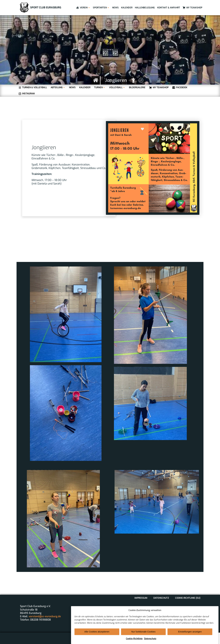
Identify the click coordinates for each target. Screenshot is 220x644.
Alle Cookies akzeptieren (97, 638)
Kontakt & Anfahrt (169, 8)
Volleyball (117, 88)
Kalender (127, 8)
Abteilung (58, 88)
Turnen (100, 88)
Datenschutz (161, 598)
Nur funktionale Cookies (143, 638)
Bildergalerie (137, 88)
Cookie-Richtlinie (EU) (188, 598)
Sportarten (101, 8)
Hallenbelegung (145, 8)
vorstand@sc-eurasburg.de (45, 616)
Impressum (141, 598)
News (115, 8)
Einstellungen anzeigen (190, 638)
